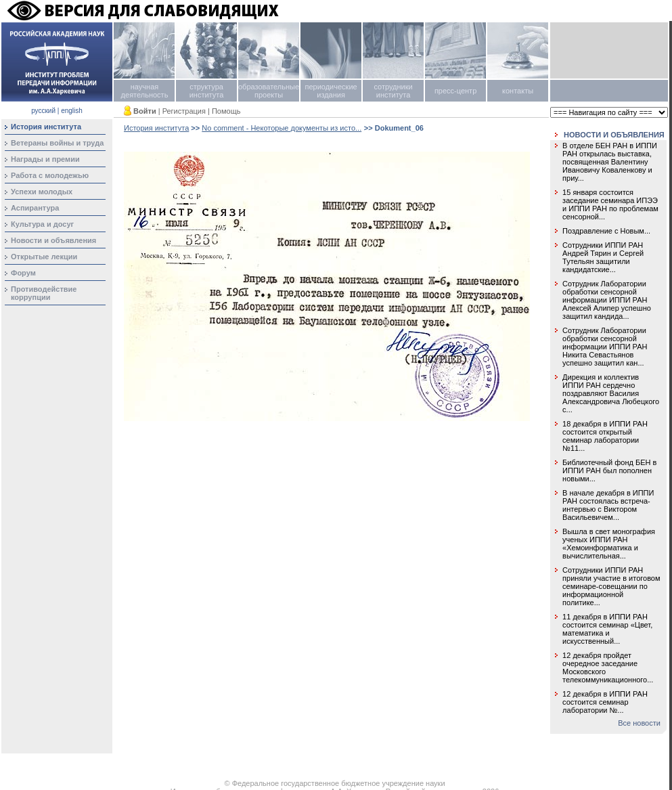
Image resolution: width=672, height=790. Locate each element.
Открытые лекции (44, 257)
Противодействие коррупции (44, 293)
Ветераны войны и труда (57, 143)
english (72, 111)
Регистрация (184, 111)
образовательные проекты (269, 91)
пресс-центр (455, 91)
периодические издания (331, 91)
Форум (23, 273)
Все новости (639, 723)
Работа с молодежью (50, 175)
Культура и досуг (42, 224)
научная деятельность (145, 91)
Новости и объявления (53, 240)
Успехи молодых (42, 192)
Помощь (226, 111)
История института (156, 128)
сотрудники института (393, 91)
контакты (518, 91)
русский (43, 111)
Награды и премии (45, 159)
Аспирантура (35, 208)
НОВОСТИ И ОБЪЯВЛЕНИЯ (614, 135)
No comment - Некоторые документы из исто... (282, 128)
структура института (207, 91)
